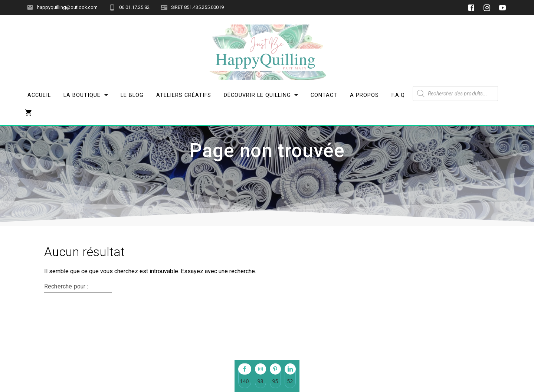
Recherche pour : (66, 333)
